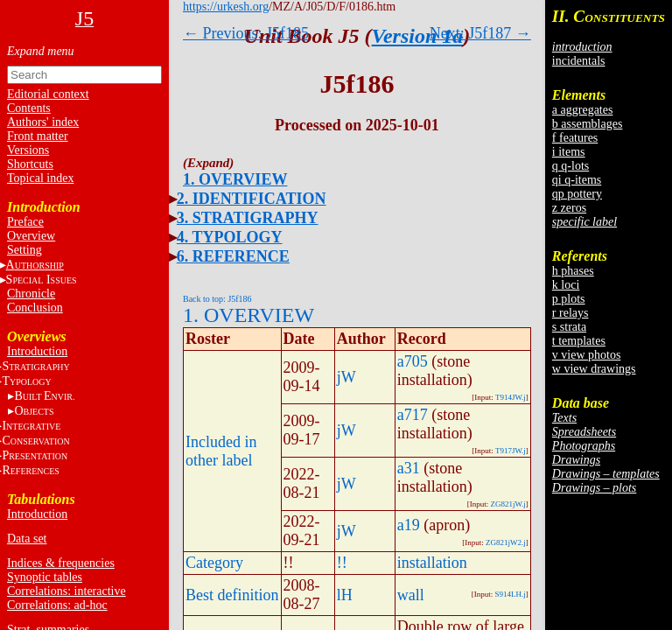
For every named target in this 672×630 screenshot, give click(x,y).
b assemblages (587, 124)
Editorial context (48, 94)
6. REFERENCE (233, 256)
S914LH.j (511, 594)
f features (575, 138)
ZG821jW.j (507, 504)
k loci (566, 285)
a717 (413, 415)
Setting (24, 250)
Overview (31, 236)
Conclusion (35, 308)
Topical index (40, 178)
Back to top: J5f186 (217, 299)
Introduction (37, 351)
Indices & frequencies (61, 563)
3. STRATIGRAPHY (248, 218)
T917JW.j (511, 451)
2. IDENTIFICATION (252, 199)
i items (569, 152)
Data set (27, 539)
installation (432, 563)
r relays (570, 313)
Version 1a (418, 36)
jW (346, 377)
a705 (413, 361)
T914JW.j (511, 397)
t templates (579, 341)
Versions (28, 150)
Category (214, 563)
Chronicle (31, 294)
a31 (409, 468)
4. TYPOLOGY (230, 237)
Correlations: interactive (66, 591)
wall (411, 595)
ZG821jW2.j (506, 542)
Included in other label (221, 451)
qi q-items (577, 180)
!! (342, 563)
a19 (409, 525)
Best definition (232, 595)
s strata (569, 327)
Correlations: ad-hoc (57, 605)
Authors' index (43, 122)
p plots (569, 299)
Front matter (38, 136)
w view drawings (594, 369)
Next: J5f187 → (480, 33)
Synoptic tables (45, 577)
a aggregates (583, 110)
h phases (573, 271)
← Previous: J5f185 (246, 33)
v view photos (587, 355)
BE (44, 396)
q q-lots (570, 166)
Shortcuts (30, 164)
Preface (25, 222)
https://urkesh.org (226, 7)
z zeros (569, 208)
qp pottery (577, 194)
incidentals (579, 61)
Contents (29, 108)
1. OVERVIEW (235, 179)
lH (345, 595)
